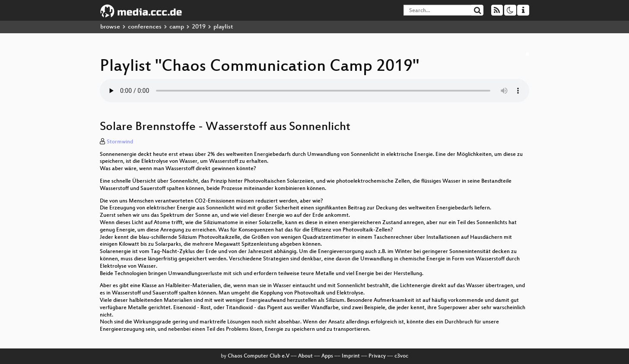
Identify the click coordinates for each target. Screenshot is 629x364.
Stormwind (120, 142)
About (305, 356)
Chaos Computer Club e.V (259, 356)
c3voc (401, 356)
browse (110, 27)
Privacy (377, 356)
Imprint (351, 356)
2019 (199, 27)
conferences (145, 27)
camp (177, 27)
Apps (327, 356)
